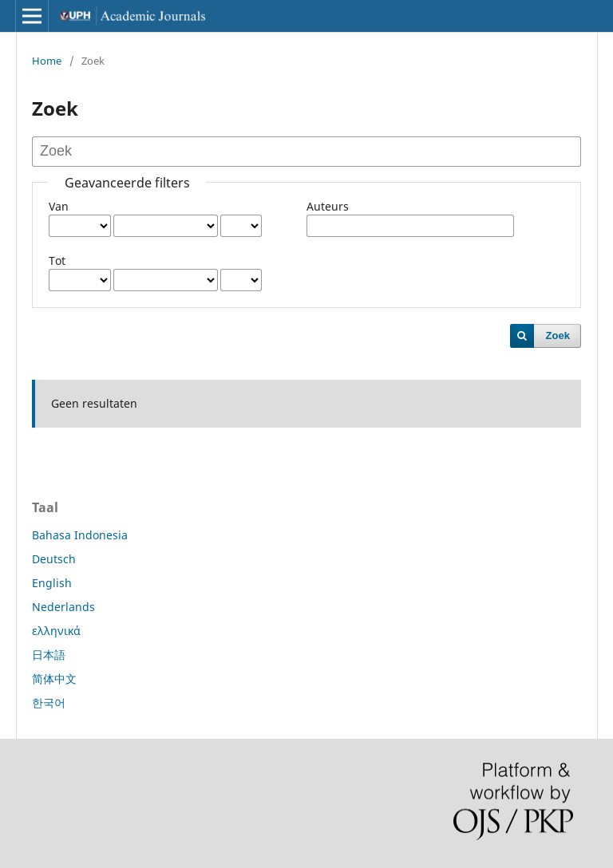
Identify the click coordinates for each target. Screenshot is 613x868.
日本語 (49, 655)
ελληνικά (56, 631)
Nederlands (63, 607)
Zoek (558, 335)
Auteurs (328, 206)
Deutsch (54, 559)
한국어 (49, 702)
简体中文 (54, 679)
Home (47, 61)
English (52, 583)
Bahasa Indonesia (80, 535)
